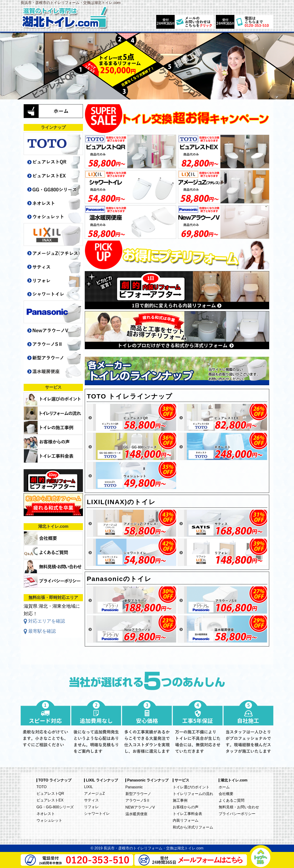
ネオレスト (46, 814)
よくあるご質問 (232, 800)
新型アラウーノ (138, 794)
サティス (91, 800)
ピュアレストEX (50, 800)
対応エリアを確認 (47, 621)
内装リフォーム (186, 820)
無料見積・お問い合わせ (239, 807)
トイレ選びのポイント (191, 787)
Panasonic (134, 787)
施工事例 (180, 800)
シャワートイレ (97, 813)
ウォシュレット (49, 820)
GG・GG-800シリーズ (55, 807)
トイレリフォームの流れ (193, 794)
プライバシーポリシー (237, 814)
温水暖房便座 (136, 814)
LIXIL (88, 787)
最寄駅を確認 (42, 631)
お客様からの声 (186, 807)
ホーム (224, 787)
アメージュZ (94, 793)
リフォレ (91, 807)
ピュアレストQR (50, 793)
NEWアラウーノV (140, 807)
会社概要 (226, 794)
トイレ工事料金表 (187, 814)
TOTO (42, 787)
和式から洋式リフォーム (193, 827)
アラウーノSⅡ (138, 800)
